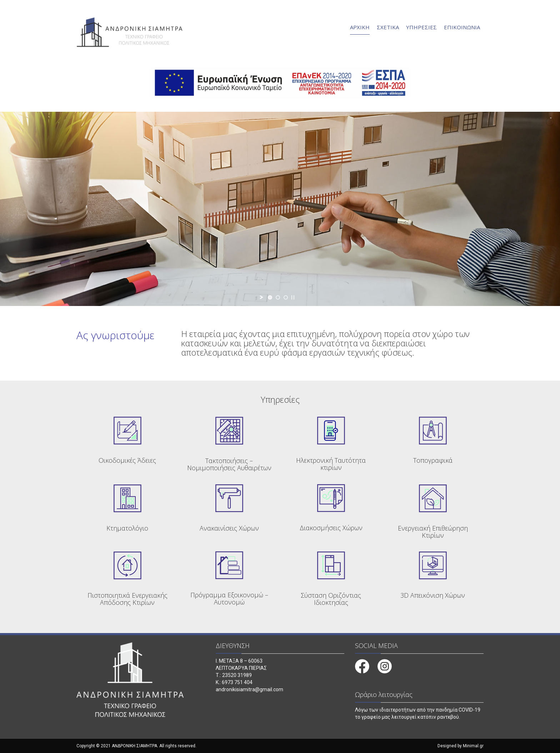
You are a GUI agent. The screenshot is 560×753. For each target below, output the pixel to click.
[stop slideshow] (293, 297)
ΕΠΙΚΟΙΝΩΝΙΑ (462, 27)
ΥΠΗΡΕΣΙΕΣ (421, 27)
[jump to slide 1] (270, 297)
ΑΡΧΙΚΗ (360, 27)
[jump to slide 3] (286, 297)
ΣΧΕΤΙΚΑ (388, 27)
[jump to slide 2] (278, 297)
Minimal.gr (473, 746)
